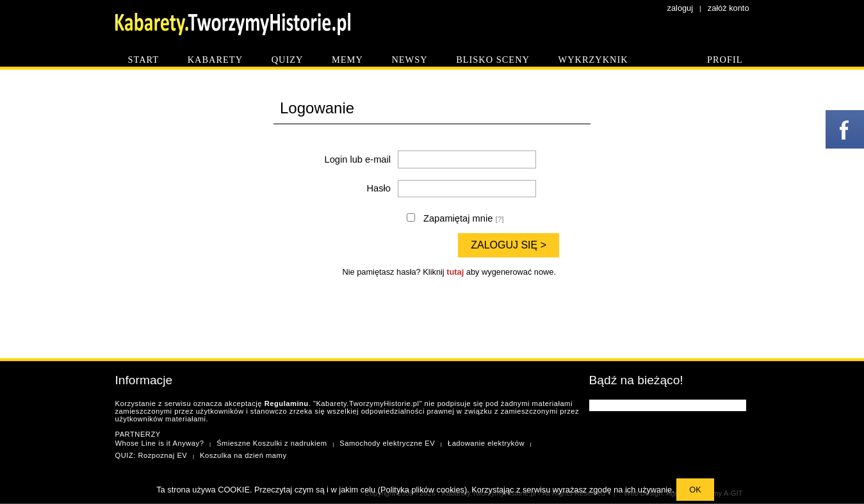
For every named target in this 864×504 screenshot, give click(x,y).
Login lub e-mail (358, 159)
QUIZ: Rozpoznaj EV (151, 455)
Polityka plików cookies (422, 490)
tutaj (455, 272)
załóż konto (729, 8)
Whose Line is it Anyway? (160, 443)
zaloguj (681, 8)
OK (695, 490)
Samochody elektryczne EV (387, 443)
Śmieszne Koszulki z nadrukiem (272, 443)
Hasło (379, 188)
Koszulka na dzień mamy (243, 455)
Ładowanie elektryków (486, 443)
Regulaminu (287, 403)
